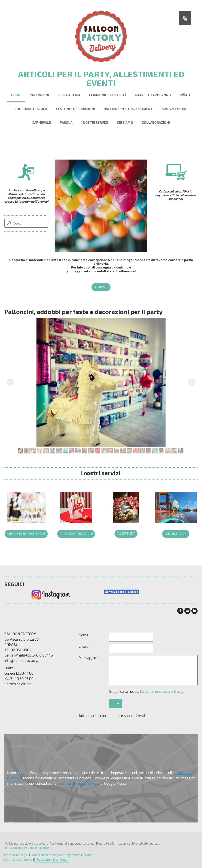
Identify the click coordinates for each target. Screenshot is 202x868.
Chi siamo (125, 122)
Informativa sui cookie (18, 860)
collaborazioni (176, 534)
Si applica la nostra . (146, 692)
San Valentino (175, 109)
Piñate (185, 95)
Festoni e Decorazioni (75, 109)
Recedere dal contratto (52, 860)
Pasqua (66, 122)
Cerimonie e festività (108, 95)
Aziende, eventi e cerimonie (26, 534)
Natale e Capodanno (153, 95)
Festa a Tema (69, 95)
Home (16, 95)
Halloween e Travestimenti (129, 109)
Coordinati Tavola (31, 109)
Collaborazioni (156, 122)
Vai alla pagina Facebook (121, 592)
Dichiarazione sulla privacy (161, 692)
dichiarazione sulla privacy (79, 783)
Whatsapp (101, 287)
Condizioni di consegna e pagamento (28, 848)
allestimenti (126, 533)
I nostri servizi (95, 122)
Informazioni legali (16, 855)
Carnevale (42, 122)
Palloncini (39, 95)
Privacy (87, 855)
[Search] (26, 223)
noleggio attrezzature (76, 534)
